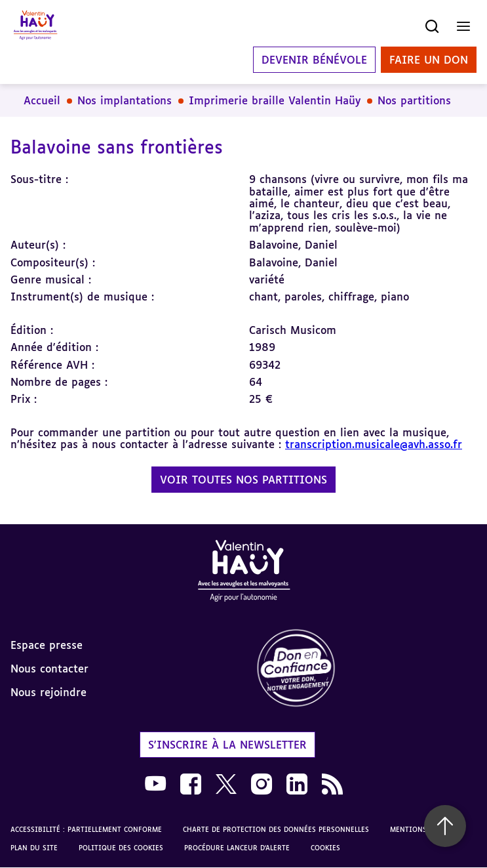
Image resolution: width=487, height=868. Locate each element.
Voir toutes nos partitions (243, 480)
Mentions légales (423, 829)
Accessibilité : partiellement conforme (86, 829)
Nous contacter (49, 669)
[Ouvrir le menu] (463, 26)
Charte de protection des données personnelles (276, 829)
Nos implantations (125, 100)
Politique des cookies (121, 848)
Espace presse (47, 645)
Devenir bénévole (314, 60)
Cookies (325, 848)
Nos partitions (414, 100)
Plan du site (34, 848)
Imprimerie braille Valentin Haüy (275, 100)
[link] (366, 669)
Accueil (42, 100)
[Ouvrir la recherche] (432, 26)
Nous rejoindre (49, 692)
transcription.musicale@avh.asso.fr (374, 444)
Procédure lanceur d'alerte (237, 848)
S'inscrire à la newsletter (227, 745)
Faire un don (429, 60)
